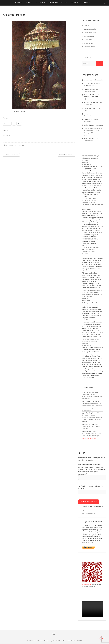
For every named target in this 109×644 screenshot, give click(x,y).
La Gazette (87, 3)
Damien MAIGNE (77, 641)
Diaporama (74, 3)
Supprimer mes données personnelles (93, 470)
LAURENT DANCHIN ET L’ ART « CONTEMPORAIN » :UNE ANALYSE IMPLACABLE (91, 339)
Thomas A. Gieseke (90, 29)
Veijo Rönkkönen (97, 125)
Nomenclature (40, 3)
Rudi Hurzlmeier (89, 47)
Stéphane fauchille (90, 33)
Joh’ (85, 99)
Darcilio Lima (88, 141)
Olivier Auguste (98, 80)
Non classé (19, 145)
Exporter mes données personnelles (92, 467)
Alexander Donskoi (67, 155)
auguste (87, 80)
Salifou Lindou (89, 43)
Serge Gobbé (88, 40)
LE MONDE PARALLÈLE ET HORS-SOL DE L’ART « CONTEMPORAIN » (90, 250)
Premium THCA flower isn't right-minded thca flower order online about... (92, 397)
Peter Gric (91, 86)
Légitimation (53, 3)
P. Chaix (87, 26)
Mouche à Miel (86, 585)
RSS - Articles (86, 511)
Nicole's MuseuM (38, 641)
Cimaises (29, 3)
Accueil (18, 3)
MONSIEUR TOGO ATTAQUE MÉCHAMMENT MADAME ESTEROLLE (91, 158)
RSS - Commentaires (88, 513)
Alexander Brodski (11, 155)
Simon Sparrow (89, 36)
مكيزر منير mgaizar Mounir (92, 83)
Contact (64, 3)
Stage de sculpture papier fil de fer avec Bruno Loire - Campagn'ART (93, 131)
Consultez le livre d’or (89, 439)
